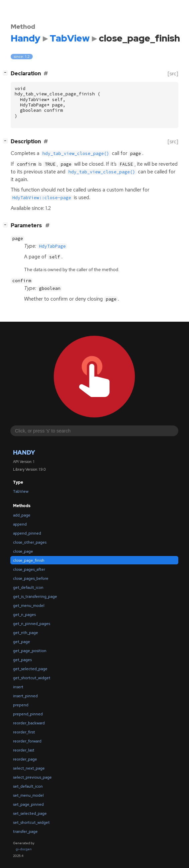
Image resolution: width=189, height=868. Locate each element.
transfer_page (25, 832)
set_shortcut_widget (31, 822)
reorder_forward (27, 741)
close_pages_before (31, 578)
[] (7, 73)
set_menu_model (28, 795)
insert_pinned (25, 696)
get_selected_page (30, 669)
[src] (173, 73)
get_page (22, 642)
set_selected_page (30, 813)
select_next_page (29, 768)
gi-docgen (24, 849)
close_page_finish (29, 560)
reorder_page (25, 759)
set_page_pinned (28, 804)
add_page (22, 515)
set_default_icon (28, 786)
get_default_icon (28, 587)
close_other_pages (30, 542)
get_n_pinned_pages (32, 624)
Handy (24, 452)
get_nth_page (26, 633)
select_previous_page (32, 777)
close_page (23, 551)
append (20, 524)
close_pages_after (29, 569)
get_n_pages (24, 615)
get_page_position (30, 651)
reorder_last (24, 750)
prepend (21, 705)
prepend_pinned (28, 714)
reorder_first (24, 732)
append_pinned (27, 533)
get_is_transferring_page (35, 597)
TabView (21, 491)
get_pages (22, 660)
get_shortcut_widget (32, 678)
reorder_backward (29, 723)
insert (18, 687)
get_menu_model (29, 606)
